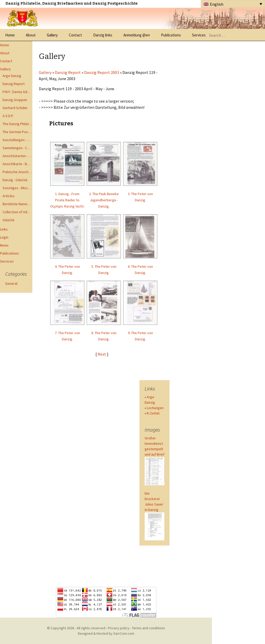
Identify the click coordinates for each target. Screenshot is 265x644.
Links (4, 229)
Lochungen (155, 408)
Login (4, 237)
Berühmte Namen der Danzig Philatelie (17, 204)
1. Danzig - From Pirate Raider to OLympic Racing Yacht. (67, 200)
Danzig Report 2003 (102, 72)
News (4, 245)
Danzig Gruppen (15, 100)
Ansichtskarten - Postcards (17, 156)
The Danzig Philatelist (17, 124)
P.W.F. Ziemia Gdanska (17, 92)
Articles (9, 196)
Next (102, 354)
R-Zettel (153, 413)
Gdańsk (9, 220)
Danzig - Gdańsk (15, 180)
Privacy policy (119, 628)
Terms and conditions (149, 628)
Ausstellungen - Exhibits (17, 140)
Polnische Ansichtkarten (17, 172)
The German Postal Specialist (17, 132)
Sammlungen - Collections (17, 148)
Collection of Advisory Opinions (17, 212)
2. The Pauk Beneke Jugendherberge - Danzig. (104, 200)
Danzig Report (14, 84)
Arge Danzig (12, 76)
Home (10, 35)
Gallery (52, 35)
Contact (75, 35)
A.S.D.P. (8, 116)
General (11, 283)
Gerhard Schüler (15, 108)
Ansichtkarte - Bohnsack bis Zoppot (17, 164)
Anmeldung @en (137, 35)
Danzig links (103, 35)
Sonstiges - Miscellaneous (17, 188)
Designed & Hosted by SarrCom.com (106, 633)
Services (199, 35)
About (31, 35)
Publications (171, 35)
